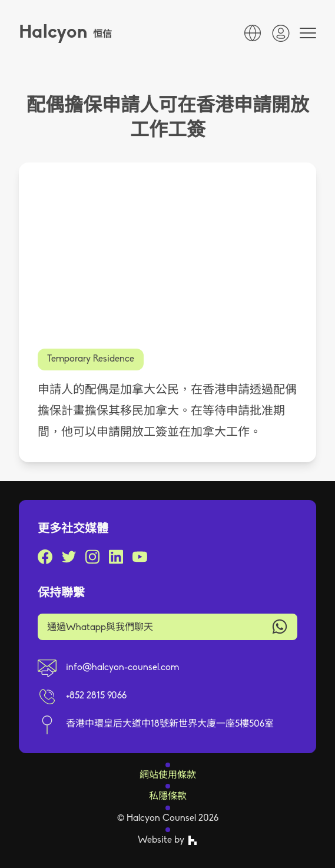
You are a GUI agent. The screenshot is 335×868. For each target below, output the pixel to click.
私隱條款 (168, 797)
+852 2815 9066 (96, 696)
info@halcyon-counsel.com (122, 668)
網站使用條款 (168, 776)
